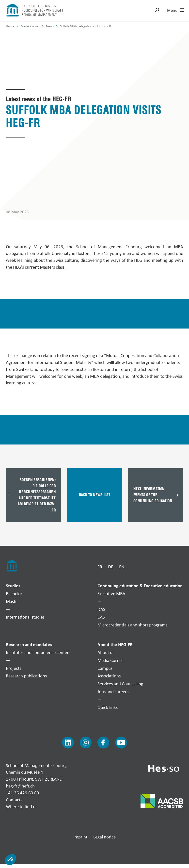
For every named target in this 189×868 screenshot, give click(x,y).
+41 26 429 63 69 (23, 793)
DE (111, 567)
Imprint (80, 837)
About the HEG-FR (115, 645)
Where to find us (22, 806)
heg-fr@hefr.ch (20, 786)
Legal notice (104, 837)
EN (122, 567)
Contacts (14, 800)
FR (100, 567)
